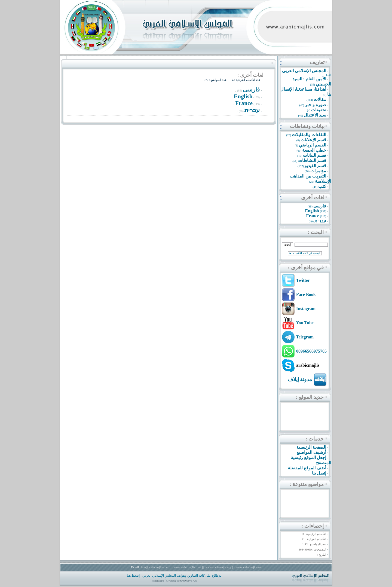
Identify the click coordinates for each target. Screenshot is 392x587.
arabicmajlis (308, 365)
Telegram (305, 337)
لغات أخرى (313, 198)
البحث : (316, 232)
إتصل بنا (319, 473)
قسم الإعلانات (313, 140)
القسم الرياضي (313, 145)
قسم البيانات (315, 155)
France (313, 216)
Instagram (306, 309)
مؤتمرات (318, 171)
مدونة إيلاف (300, 379)
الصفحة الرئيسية (311, 447)
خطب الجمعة (314, 150)
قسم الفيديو (315, 166)
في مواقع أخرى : (306, 267)
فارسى (320, 206)
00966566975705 (311, 351)
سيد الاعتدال (315, 115)
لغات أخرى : (250, 75)
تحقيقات (319, 110)
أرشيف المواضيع (311, 452)
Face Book (306, 294)
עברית (320, 221)
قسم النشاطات (312, 160)
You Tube (305, 323)
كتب (322, 186)
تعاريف (317, 62)
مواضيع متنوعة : (307, 484)
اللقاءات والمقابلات (309, 135)
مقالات (320, 100)
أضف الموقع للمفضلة (307, 468)
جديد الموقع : (310, 397)
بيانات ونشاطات (307, 126)
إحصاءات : (313, 526)
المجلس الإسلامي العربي (304, 71)
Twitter (303, 280)
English (312, 211)
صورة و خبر (316, 105)
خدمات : (315, 439)
